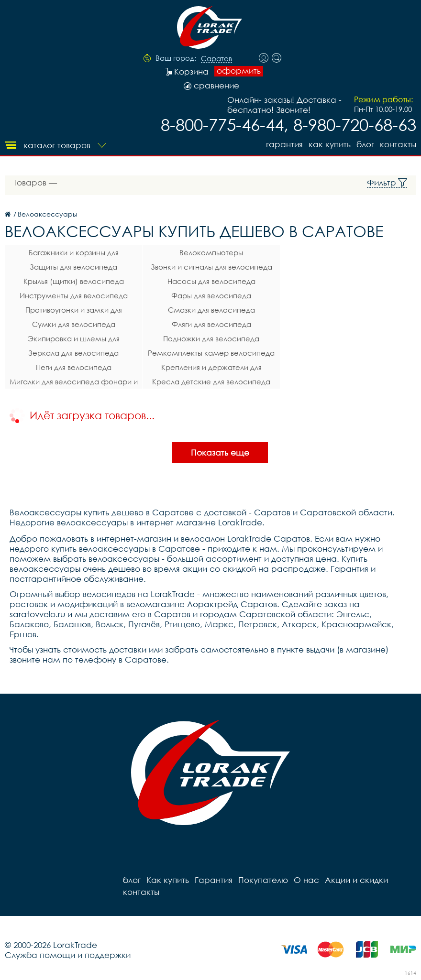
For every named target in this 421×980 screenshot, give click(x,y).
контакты (398, 144)
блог (365, 144)
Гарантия (284, 144)
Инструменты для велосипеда (74, 295)
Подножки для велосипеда (211, 338)
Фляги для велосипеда (211, 324)
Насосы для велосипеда (211, 281)
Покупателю (263, 880)
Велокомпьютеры (211, 252)
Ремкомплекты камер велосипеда (211, 353)
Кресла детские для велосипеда (211, 381)
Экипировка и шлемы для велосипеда (74, 340)
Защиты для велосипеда (73, 267)
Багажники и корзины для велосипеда (74, 254)
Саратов (216, 59)
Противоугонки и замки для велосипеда (74, 311)
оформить (239, 71)
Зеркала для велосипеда (73, 353)
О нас (306, 880)
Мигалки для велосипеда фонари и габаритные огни (74, 383)
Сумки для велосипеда (74, 324)
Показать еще (220, 452)
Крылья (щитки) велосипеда (74, 281)
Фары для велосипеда (211, 295)
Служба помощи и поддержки (68, 955)
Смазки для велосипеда (211, 310)
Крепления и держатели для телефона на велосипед (211, 369)
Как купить (330, 144)
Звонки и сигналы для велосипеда (211, 267)
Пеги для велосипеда (74, 367)
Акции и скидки (356, 880)
